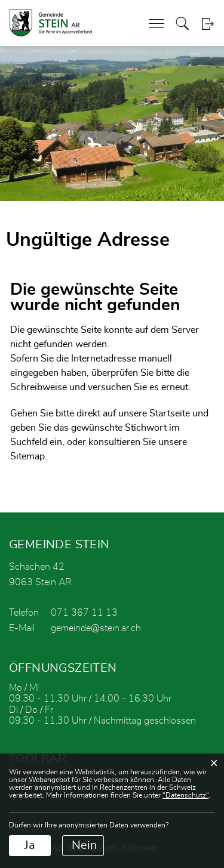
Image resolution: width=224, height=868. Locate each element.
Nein (84, 845)
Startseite (170, 413)
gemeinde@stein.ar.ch (96, 628)
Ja (30, 845)
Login (208, 24)
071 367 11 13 (84, 613)
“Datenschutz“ (185, 795)
